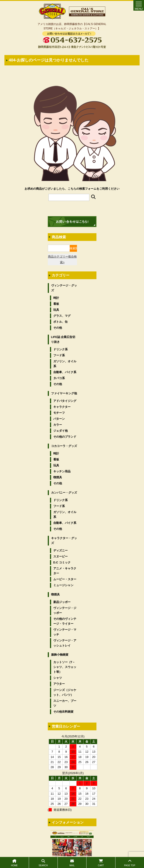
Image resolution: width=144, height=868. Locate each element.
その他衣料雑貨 (63, 712)
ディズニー (60, 550)
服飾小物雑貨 (60, 655)
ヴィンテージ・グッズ (64, 288)
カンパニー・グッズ (64, 493)
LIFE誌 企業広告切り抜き (63, 339)
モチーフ (59, 413)
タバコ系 (59, 378)
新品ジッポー (62, 602)
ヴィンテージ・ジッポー (65, 610)
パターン (59, 419)
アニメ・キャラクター (65, 571)
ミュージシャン (63, 585)
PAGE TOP (130, 863)
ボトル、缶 (60, 322)
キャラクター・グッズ (64, 541)
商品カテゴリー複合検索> (62, 259)
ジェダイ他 (60, 431)
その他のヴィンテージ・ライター (65, 621)
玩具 (56, 310)
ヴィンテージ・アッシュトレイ (65, 643)
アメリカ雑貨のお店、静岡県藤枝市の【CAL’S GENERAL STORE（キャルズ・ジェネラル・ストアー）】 (72, 26)
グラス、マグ (62, 316)
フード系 (59, 355)
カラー (58, 425)
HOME (14, 863)
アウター (59, 684)
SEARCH (43, 863)
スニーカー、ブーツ (65, 703)
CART (101, 863)
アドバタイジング (65, 401)
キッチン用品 (62, 471)
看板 (56, 304)
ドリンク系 (60, 349)
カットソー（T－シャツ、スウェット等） (65, 667)
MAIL (72, 863)
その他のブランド (65, 437)
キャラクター (62, 407)
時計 (56, 298)
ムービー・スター (65, 579)
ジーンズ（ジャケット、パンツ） (65, 692)
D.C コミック (62, 562)
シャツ (58, 678)
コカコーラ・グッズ (64, 446)
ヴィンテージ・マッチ (65, 632)
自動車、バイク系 (65, 372)
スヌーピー (60, 556)
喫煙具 (58, 477)
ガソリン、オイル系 (65, 364)
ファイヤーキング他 (64, 393)
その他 (58, 328)
